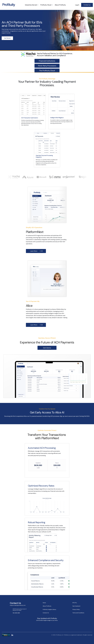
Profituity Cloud (46, 5)
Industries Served (31, 5)
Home (44, 603)
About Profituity (60, 5)
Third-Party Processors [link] (47, 66)
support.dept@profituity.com (18, 605)
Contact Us (46, 613)
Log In (77, 5)
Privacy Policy (76, 609)
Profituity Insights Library (49, 609)
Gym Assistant (76, 606)
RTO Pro (75, 603)
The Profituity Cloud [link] (47, 71)
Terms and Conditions (78, 613)
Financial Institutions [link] (47, 61)
